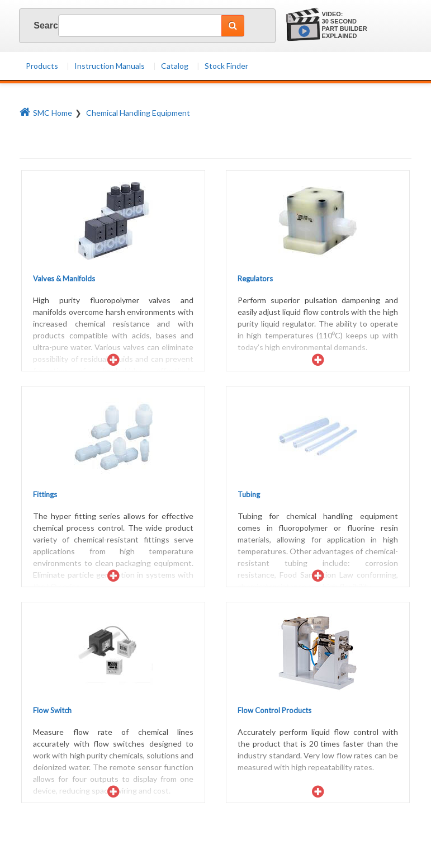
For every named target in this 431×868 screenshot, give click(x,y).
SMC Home (46, 113)
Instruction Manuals (110, 66)
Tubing (249, 494)
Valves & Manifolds (64, 279)
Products (42, 66)
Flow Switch (52, 710)
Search (37, 25)
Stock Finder (226, 66)
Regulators (255, 279)
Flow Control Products (274, 710)
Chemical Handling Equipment (138, 113)
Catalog (175, 66)
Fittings (45, 494)
